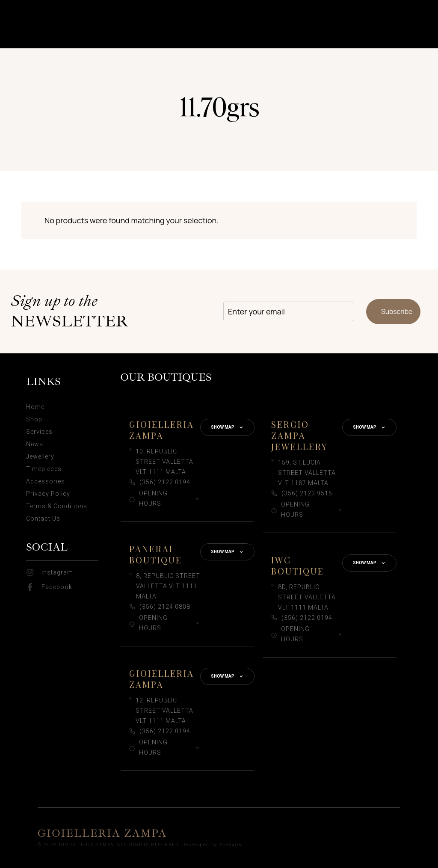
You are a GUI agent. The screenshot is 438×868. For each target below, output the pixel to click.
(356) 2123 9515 (307, 493)
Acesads (231, 845)
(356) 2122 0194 (165, 482)
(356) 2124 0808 (165, 607)
